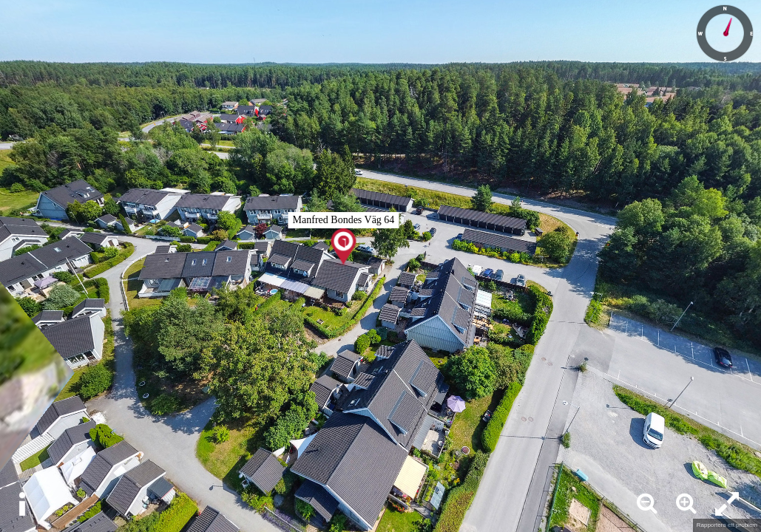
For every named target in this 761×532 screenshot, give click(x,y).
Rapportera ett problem (727, 525)
